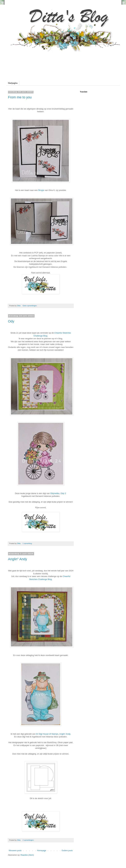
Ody (11, 321)
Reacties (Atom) (27, 855)
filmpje (41, 190)
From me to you (20, 97)
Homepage (42, 851)
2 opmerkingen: (29, 840)
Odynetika (55, 493)
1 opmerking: (28, 543)
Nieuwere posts (15, 851)
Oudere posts (67, 851)
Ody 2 (63, 493)
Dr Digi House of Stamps (47, 734)
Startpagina (13, 83)
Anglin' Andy (65, 734)
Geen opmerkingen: (30, 306)
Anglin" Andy (18, 559)
